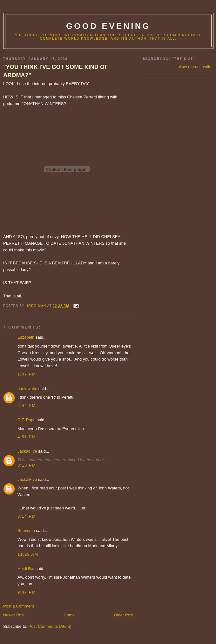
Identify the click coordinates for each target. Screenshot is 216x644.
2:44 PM (27, 405)
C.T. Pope (27, 420)
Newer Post (14, 615)
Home (69, 615)
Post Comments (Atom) (50, 626)
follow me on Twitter (195, 66)
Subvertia (26, 531)
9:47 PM (27, 592)
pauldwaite (27, 389)
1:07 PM (27, 374)
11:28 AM (28, 554)
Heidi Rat (26, 569)
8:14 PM (27, 516)
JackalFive (27, 451)
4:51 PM (27, 437)
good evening (108, 26)
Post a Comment (19, 606)
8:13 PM (27, 465)
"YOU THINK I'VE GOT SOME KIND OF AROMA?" (56, 71)
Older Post (124, 615)
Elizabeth (26, 337)
